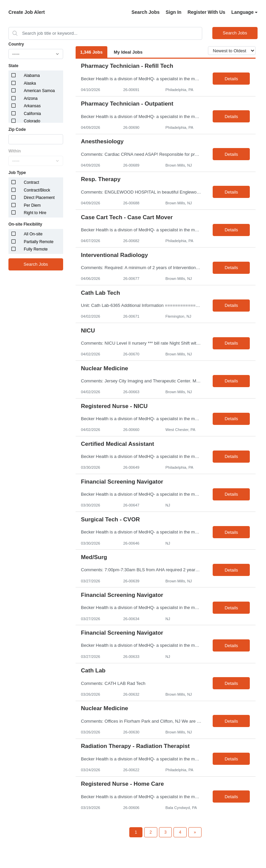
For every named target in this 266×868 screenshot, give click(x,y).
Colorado (32, 121)
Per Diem (32, 205)
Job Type (17, 173)
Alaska (30, 83)
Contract (32, 182)
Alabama (32, 76)
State (13, 66)
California (33, 114)
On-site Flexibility (25, 224)
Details (231, 79)
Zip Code (17, 129)
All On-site (33, 234)
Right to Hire (35, 213)
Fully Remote (36, 249)
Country (16, 44)
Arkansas (32, 106)
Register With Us (206, 12)
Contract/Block (37, 190)
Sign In (174, 12)
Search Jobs (145, 12)
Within (15, 151)
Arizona (31, 98)
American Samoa (39, 91)
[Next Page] (195, 832)
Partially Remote (39, 242)
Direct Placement (39, 198)
